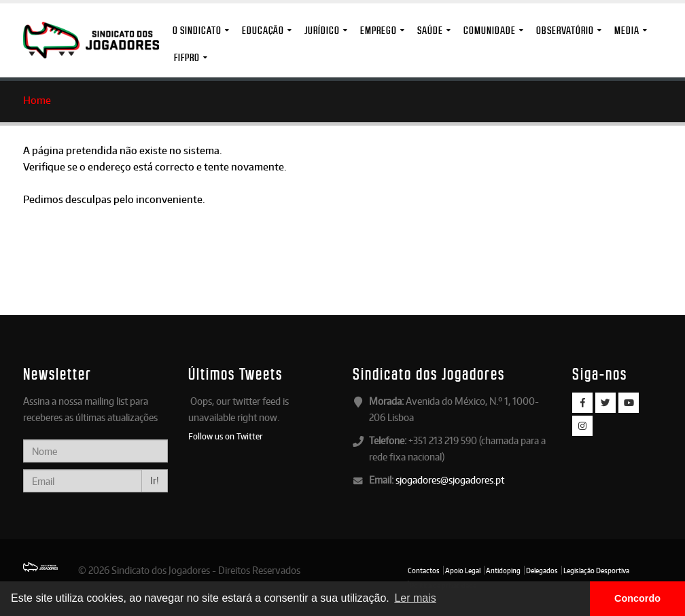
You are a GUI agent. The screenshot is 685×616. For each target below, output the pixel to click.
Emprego (379, 30)
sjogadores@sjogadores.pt (450, 480)
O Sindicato (197, 30)
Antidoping (503, 570)
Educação (263, 30)
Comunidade (490, 30)
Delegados (542, 570)
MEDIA (627, 30)
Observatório (565, 30)
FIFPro (187, 57)
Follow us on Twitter (226, 436)
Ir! (155, 481)
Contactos (424, 570)
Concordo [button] (637, 598)
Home (37, 100)
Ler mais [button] (415, 598)
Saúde (430, 30)
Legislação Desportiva (596, 570)
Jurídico (322, 30)
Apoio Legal (463, 570)
